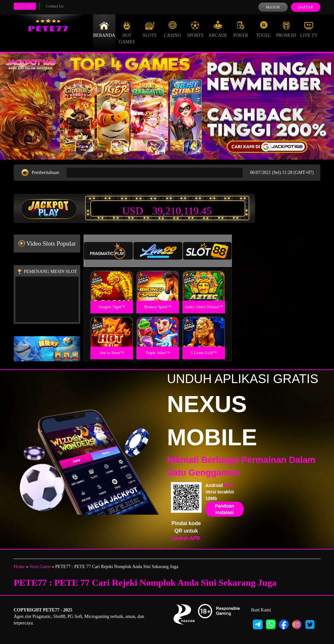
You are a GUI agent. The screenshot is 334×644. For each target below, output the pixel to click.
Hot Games (127, 33)
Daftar (305, 7)
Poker (241, 29)
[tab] (108, 251)
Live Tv (309, 29)
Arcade (218, 29)
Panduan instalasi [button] (225, 509)
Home (19, 567)
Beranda (104, 29)
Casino (173, 29)
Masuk (273, 7)
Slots (150, 29)
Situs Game (40, 567)
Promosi (286, 29)
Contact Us (55, 6)
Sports (195, 29)
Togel (264, 29)
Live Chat (25, 6)
